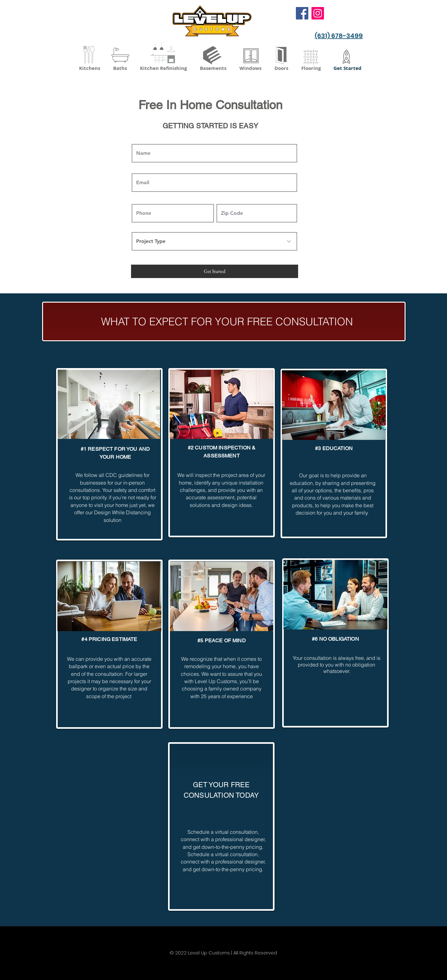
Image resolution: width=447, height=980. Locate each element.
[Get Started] (215, 271)
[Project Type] (214, 241)
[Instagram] (318, 13)
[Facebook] (302, 13)
